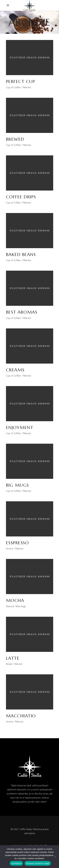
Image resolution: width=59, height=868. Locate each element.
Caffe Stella (26, 829)
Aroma (10, 548)
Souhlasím (16, 863)
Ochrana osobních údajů (38, 863)
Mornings (21, 606)
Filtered (27, 87)
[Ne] (55, 857)
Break (9, 664)
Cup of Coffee (13, 87)
